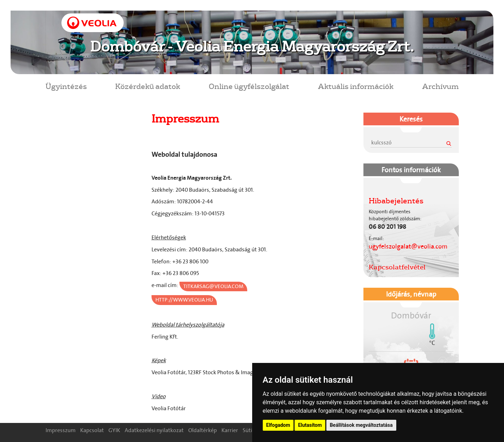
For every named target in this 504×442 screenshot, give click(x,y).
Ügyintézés (66, 86)
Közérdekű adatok (148, 86)
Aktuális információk (356, 86)
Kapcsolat (92, 430)
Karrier (230, 430)
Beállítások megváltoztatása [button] (361, 425)
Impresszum (61, 430)
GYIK (114, 430)
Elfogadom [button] (278, 425)
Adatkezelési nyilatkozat (154, 430)
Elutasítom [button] (310, 425)
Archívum (440, 86)
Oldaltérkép (203, 430)
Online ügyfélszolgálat (249, 86)
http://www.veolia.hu (184, 300)
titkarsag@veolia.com (213, 286)
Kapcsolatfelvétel (397, 267)
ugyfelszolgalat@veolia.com (408, 246)
